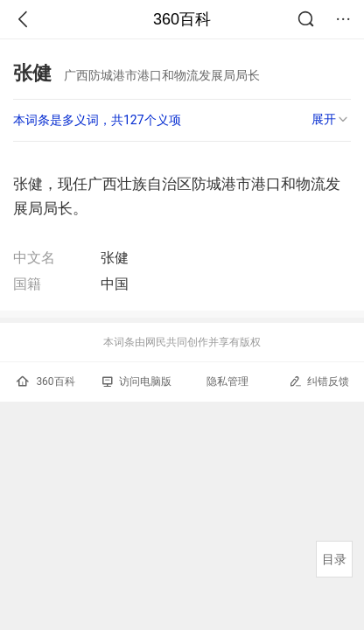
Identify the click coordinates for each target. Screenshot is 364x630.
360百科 (182, 19)
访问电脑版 (137, 381)
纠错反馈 (319, 381)
